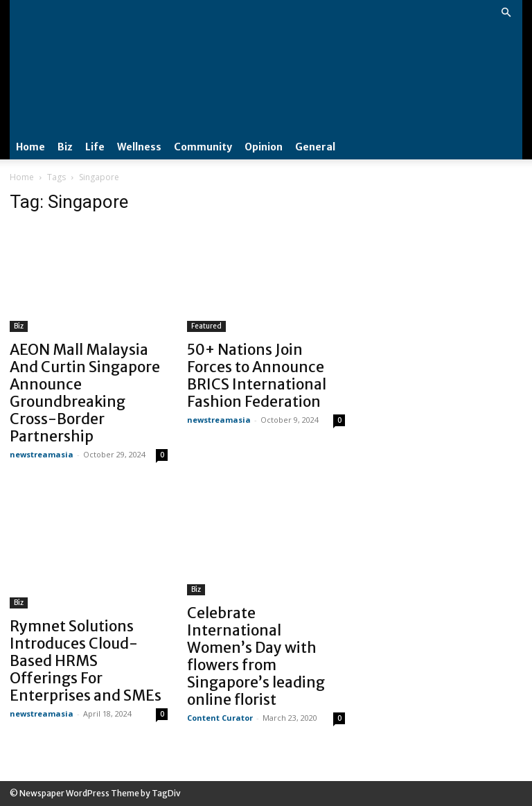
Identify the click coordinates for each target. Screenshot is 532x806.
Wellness (139, 147)
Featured (206, 326)
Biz (65, 147)
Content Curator (220, 718)
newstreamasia (42, 454)
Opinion (264, 147)
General (315, 147)
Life (95, 147)
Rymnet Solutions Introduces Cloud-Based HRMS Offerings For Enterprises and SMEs (86, 661)
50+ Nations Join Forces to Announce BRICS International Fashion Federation (257, 376)
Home (30, 147)
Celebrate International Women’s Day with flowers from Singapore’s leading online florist (256, 656)
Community (203, 147)
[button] (506, 13)
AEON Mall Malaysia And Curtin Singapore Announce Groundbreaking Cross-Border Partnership (85, 393)
